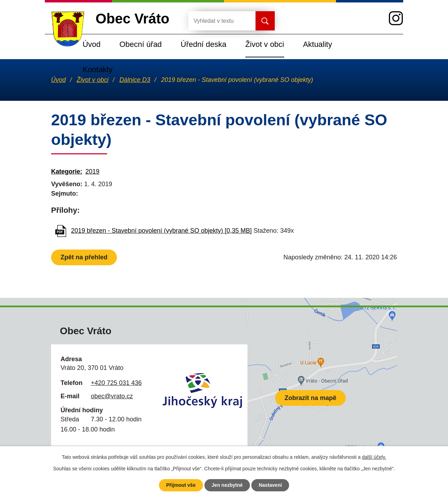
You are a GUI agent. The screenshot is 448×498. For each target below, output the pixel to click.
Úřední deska (204, 44)
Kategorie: (67, 171)
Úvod (92, 44)
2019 (92, 171)
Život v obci (265, 44)
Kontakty (97, 69)
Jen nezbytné (227, 485)
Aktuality (318, 44)
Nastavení (270, 485)
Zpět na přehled (84, 257)
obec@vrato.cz (112, 396)
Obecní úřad (141, 44)
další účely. (374, 457)
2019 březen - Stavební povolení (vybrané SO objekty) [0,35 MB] (161, 231)
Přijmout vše (181, 485)
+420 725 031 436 (116, 383)
